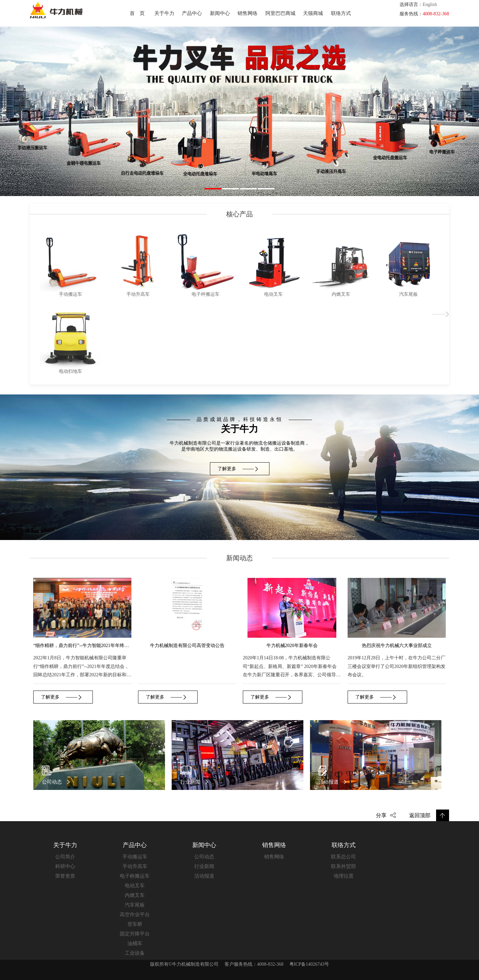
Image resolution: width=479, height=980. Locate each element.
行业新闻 (204, 866)
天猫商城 (313, 13)
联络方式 (341, 13)
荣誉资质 (65, 876)
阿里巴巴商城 (280, 13)
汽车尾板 (135, 905)
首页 (140, 13)
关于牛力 (164, 13)
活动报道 (204, 876)
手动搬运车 (135, 857)
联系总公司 (343, 857)
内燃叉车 (135, 895)
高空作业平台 (135, 915)
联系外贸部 (343, 866)
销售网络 (247, 13)
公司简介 (65, 857)
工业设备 (135, 953)
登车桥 (135, 924)
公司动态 (204, 857)
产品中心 (192, 13)
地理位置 (344, 876)
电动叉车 (135, 886)
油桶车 (135, 943)
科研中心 (65, 866)
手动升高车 (135, 866)
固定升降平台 (135, 934)
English (430, 4)
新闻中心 (220, 13)
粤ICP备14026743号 (309, 964)
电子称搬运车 (135, 876)
